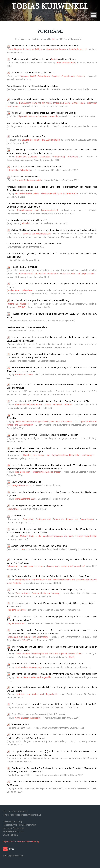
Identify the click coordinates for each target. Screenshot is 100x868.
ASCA (24, 549)
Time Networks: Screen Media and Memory (37, 593)
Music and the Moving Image (29, 667)
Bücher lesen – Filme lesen (20, 290)
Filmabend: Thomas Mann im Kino (25, 566)
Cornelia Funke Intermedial (28, 180)
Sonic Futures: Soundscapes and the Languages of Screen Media (49, 654)
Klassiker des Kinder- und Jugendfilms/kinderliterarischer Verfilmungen (59, 455)
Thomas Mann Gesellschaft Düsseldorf (65, 566)
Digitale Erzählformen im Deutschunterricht (38, 116)
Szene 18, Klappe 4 (18, 304)
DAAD (71, 657)
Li (86, 49)
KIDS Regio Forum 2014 (19, 485)
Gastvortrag (13, 509)
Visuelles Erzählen (24, 374)
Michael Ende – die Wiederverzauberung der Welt (47, 536)
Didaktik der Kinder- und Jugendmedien (41, 140)
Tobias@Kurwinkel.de (13, 856)
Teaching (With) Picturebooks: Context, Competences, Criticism (52, 76)
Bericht (54, 59)
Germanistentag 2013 (25, 499)
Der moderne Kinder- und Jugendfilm (34, 677)
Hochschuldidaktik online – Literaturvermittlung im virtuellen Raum (46, 193)
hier (54, 39)
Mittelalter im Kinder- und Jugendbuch (37, 694)
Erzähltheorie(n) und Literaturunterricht (36, 210)
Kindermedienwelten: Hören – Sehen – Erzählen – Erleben (44, 405)
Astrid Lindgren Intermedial (28, 718)
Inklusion (26, 223)
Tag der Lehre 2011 (17, 610)
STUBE (22, 307)
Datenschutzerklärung (28, 841)
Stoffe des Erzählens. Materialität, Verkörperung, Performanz (47, 157)
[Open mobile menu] (94, 15)
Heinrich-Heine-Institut (86, 536)
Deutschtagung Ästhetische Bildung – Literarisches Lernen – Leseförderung (45, 49)
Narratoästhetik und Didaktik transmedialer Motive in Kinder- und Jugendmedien (57, 274)
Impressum (8, 841)
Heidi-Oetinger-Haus (66, 63)
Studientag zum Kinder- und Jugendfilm (28, 637)
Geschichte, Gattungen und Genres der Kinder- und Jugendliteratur (58, 519)
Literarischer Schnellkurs (19, 170)
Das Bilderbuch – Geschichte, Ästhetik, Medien (38, 472)
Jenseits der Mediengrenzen (37, 234)
